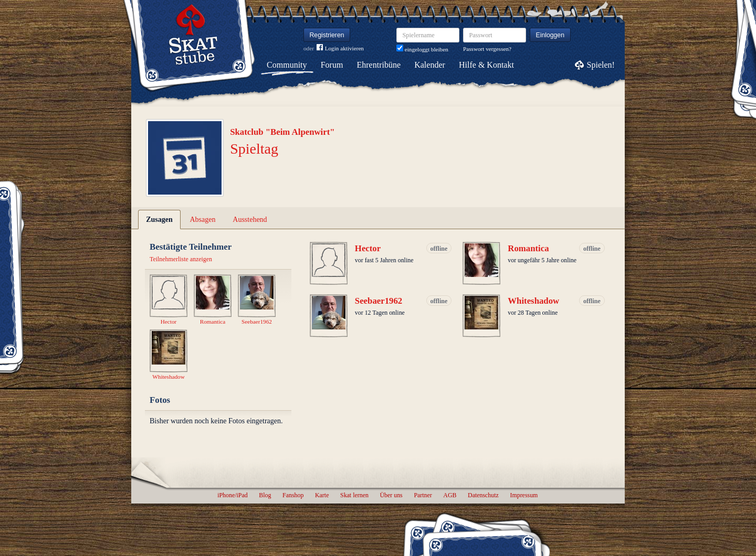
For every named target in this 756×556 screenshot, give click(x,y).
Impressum (524, 495)
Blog (265, 495)
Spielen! (601, 65)
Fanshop (293, 495)
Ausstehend (250, 220)
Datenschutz (483, 495)
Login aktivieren (340, 49)
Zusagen (159, 220)
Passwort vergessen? (487, 49)
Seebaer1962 (379, 301)
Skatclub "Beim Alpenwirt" (282, 132)
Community (287, 65)
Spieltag (254, 149)
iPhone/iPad (232, 495)
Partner (423, 495)
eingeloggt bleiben (422, 49)
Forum (332, 65)
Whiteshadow (533, 301)
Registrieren (327, 35)
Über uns (391, 495)
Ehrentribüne (379, 65)
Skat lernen (354, 495)
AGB (450, 495)
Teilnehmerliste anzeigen (181, 259)
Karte (322, 495)
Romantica (528, 248)
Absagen (203, 220)
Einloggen (550, 35)
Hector (368, 248)
